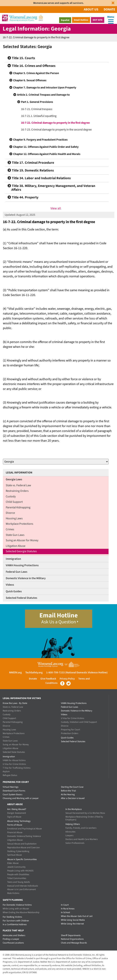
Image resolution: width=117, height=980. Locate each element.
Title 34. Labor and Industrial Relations (39, 178)
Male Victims (13, 893)
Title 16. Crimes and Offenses (31, 66)
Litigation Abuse (16, 546)
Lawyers (69, 835)
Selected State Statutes (14, 752)
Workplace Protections (19, 524)
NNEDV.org (15, 673)
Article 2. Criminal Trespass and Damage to (43, 95)
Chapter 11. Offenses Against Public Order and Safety (46, 147)
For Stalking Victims (12, 917)
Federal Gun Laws (17, 572)
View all (56, 208)
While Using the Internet (72, 924)
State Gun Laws (15, 535)
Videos (10, 585)
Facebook (62, 683)
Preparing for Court (70, 730)
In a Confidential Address (15, 924)
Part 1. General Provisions (37, 102)
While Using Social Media (73, 920)
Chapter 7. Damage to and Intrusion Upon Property (45, 88)
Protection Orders (70, 733)
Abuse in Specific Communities (22, 859)
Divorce (10, 513)
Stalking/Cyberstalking (18, 851)
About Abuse (15, 804)
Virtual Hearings (11, 787)
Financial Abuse (15, 832)
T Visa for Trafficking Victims (17, 768)
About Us (91, 9)
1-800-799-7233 (55, 673)
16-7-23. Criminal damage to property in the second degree (56, 130)
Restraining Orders (17, 491)
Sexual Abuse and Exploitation (22, 844)
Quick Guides (14, 591)
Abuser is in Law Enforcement (21, 889)
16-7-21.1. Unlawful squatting (39, 116)
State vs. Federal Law (18, 485)
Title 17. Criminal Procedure (31, 163)
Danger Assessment (17, 813)
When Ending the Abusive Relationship (21, 912)
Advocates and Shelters (14, 935)
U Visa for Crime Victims (14, 764)
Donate (109, 9)
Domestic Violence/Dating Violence (24, 836)
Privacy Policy (67, 679)
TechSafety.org (34, 673)
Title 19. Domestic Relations (31, 170)
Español (65, 20)
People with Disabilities (18, 874)
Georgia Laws (14, 479)
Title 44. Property (23, 197)
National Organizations (72, 939)
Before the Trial (68, 791)
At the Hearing (68, 794)
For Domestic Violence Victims (17, 905)
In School (65, 912)
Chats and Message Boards (74, 943)
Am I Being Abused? (17, 809)
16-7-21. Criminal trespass (37, 109)
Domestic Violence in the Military (26, 578)
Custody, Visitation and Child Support (79, 722)
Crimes (10, 529)
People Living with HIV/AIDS (20, 871)
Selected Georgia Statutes (21, 551)
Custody (11, 496)
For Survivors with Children (16, 921)
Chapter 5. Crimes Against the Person (36, 73)
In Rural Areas (68, 909)
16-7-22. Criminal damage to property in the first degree (55, 123)
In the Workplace (74, 809)
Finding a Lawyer (11, 939)
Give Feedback (48, 679)
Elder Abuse (13, 863)
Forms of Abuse (15, 825)
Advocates (70, 832)
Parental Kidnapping (18, 507)
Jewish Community (16, 867)
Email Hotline (81, 20)
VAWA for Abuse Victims (14, 760)
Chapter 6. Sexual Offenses (30, 80)
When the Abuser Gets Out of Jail (77, 916)
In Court (65, 905)
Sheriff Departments (71, 935)
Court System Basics (12, 794)
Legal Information (19, 473)
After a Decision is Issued (73, 798)
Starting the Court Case (72, 787)
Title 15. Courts (21, 58)
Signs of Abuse (14, 817)
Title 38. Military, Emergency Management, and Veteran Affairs (51, 188)
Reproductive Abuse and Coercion (23, 848)
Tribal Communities (17, 878)
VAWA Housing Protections (22, 565)
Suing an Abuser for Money (22, 540)
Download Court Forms (14, 791)
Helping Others (73, 824)
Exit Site (98, 20)
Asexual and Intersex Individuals (23, 886)
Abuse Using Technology (19, 821)
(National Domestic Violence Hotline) (86, 673)
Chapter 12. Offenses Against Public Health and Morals (47, 154)
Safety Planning (13, 900)
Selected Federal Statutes (21, 598)
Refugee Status (10, 775)
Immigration (13, 559)
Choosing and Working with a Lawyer (21, 798)
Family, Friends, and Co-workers (81, 828)
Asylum (6, 771)
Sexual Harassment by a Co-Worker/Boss (85, 813)
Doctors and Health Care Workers (82, 839)
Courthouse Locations (13, 943)
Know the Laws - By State (15, 703)
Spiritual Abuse (14, 855)
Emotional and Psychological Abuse (24, 829)
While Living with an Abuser (16, 909)
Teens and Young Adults (19, 882)
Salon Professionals (75, 843)
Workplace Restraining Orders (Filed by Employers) (84, 818)
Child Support (14, 502)
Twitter (68, 683)
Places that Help (13, 931)
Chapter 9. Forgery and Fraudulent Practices (40, 140)
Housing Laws (14, 518)
